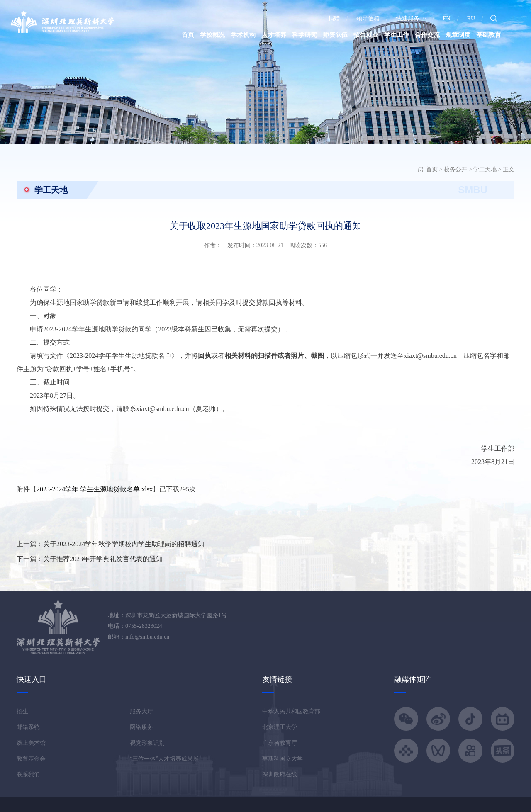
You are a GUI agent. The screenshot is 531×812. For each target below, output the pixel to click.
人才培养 (274, 35)
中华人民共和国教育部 (291, 711)
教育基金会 (31, 759)
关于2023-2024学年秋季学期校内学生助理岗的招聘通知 (124, 544)
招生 (22, 711)
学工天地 (485, 169)
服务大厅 (141, 711)
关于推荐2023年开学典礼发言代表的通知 (103, 559)
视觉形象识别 (147, 743)
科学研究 (304, 35)
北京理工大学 (280, 727)
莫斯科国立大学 (283, 759)
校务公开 (455, 169)
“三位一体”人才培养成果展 (164, 759)
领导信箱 (368, 18)
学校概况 (212, 35)
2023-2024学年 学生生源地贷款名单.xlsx (95, 489)
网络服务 (141, 727)
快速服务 (411, 18)
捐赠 (334, 18)
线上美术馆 (31, 743)
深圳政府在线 (280, 774)
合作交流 (427, 35)
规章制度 (458, 35)
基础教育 (489, 35)
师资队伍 (335, 35)
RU (471, 18)
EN (447, 18)
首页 (188, 35)
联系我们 (28, 774)
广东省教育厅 (280, 743)
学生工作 (397, 35)
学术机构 (243, 35)
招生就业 (366, 35)
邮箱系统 (28, 727)
